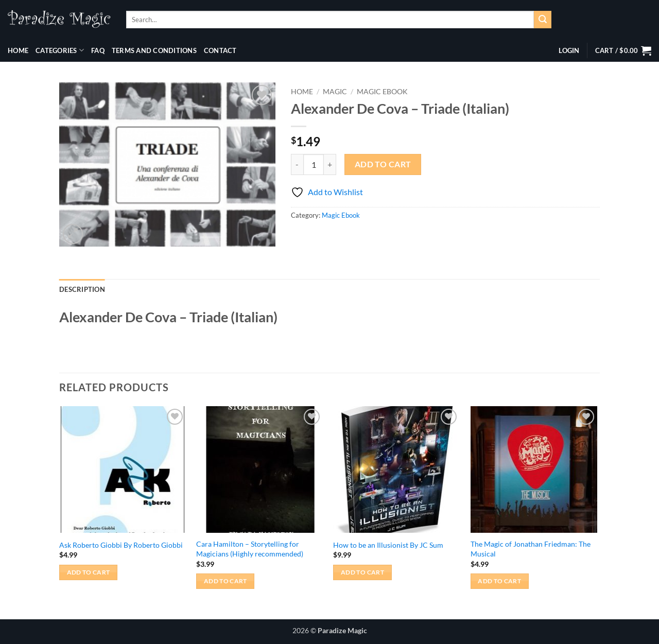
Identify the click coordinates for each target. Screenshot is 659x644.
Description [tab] (82, 289)
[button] (569, 50)
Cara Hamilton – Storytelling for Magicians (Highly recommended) (250, 549)
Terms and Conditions (154, 50)
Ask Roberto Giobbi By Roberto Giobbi (121, 545)
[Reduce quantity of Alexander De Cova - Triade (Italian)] (297, 164)
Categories (60, 50)
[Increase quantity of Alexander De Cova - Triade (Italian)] (330, 164)
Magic (335, 92)
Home (18, 50)
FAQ (98, 50)
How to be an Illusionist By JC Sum (388, 545)
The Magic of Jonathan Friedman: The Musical (531, 549)
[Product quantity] (314, 164)
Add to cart (383, 164)
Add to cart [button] (89, 572)
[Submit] (543, 20)
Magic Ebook (382, 92)
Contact (220, 50)
